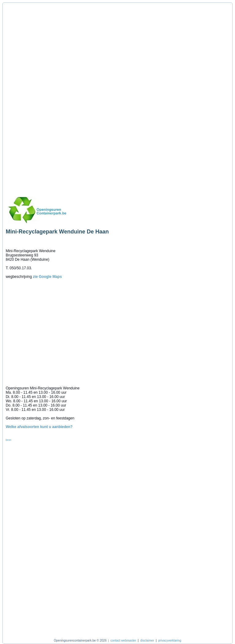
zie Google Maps (47, 277)
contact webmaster (123, 640)
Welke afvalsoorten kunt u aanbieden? (39, 427)
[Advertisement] (35, 97)
